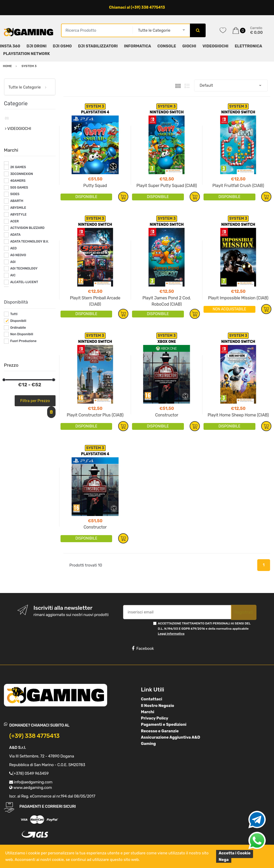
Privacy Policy (155, 718)
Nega (224, 860)
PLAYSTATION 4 (95, 112)
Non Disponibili (22, 334)
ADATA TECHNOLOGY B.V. (29, 241)
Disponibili (18, 321)
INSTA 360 (10, 46)
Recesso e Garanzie (160, 731)
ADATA (15, 235)
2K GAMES (18, 167)
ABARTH (17, 201)
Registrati (244, 612)
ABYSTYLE (18, 215)
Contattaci (152, 699)
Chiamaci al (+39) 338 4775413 (137, 7)
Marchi (148, 712)
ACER (15, 221)
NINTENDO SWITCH (167, 112)
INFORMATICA (137, 46)
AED (13, 248)
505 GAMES (19, 188)
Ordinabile (18, 328)
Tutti (14, 314)
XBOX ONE (167, 342)
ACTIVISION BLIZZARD (27, 228)
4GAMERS (18, 181)
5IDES (15, 194)
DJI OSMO (62, 46)
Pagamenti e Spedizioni (164, 724)
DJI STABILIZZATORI (98, 46)
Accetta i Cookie (235, 853)
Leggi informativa (171, 634)
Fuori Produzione (23, 341)
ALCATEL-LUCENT (24, 282)
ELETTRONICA (248, 46)
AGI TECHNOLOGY (24, 268)
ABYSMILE (18, 208)
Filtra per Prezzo (35, 401)
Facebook (143, 649)
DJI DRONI (36, 46)
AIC (13, 275)
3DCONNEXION (22, 174)
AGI (13, 262)
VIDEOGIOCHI (215, 46)
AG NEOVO (18, 255)
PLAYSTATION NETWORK (26, 54)
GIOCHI (189, 46)
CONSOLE (167, 46)
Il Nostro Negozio (158, 706)
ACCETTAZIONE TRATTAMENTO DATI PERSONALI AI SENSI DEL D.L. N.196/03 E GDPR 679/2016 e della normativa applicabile (204, 628)
